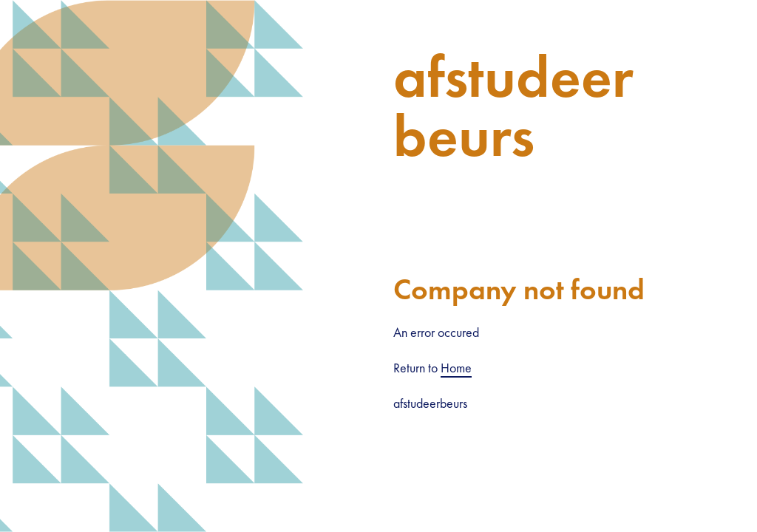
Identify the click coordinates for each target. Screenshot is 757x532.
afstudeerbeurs (513, 106)
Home (456, 368)
